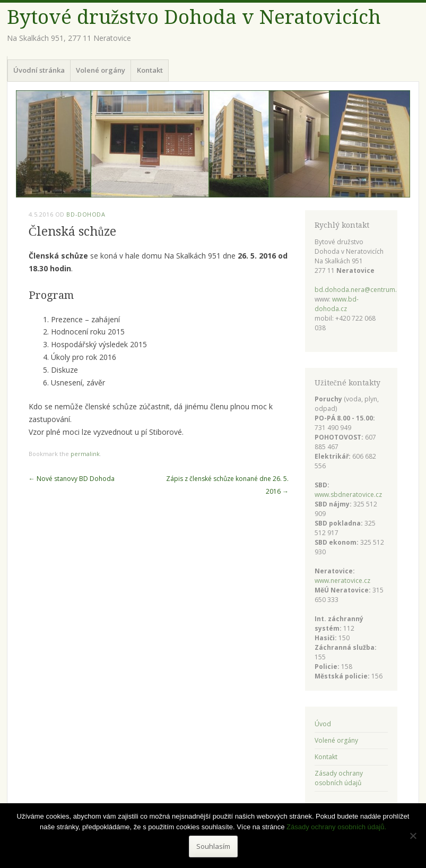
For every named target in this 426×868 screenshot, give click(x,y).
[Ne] (413, 836)
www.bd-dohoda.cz (337, 304)
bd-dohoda (86, 214)
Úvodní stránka (39, 70)
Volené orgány (101, 70)
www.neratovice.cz (342, 581)
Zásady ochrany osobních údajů (339, 778)
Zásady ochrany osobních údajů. (336, 827)
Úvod (323, 724)
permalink (85, 454)
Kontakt (150, 70)
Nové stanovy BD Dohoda (72, 479)
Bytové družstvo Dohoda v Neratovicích (194, 17)
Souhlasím (213, 846)
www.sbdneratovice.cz (348, 495)
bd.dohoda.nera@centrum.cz (359, 290)
